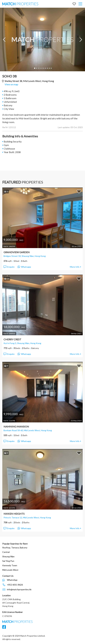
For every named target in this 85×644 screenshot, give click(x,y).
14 (7, 279)
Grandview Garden (17, 252)
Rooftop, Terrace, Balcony (15, 548)
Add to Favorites (79, 191)
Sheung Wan (8, 556)
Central (6, 552)
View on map (11, 84)
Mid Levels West (10, 570)
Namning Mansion (16, 426)
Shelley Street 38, (29, 81)
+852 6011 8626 (15, 585)
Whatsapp (24, 267)
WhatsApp (12, 580)
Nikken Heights (14, 514)
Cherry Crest (12, 339)
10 (51, 68)
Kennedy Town (10, 565)
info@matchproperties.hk (19, 589)
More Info (75, 267)
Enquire (9, 267)
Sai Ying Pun (8, 561)
